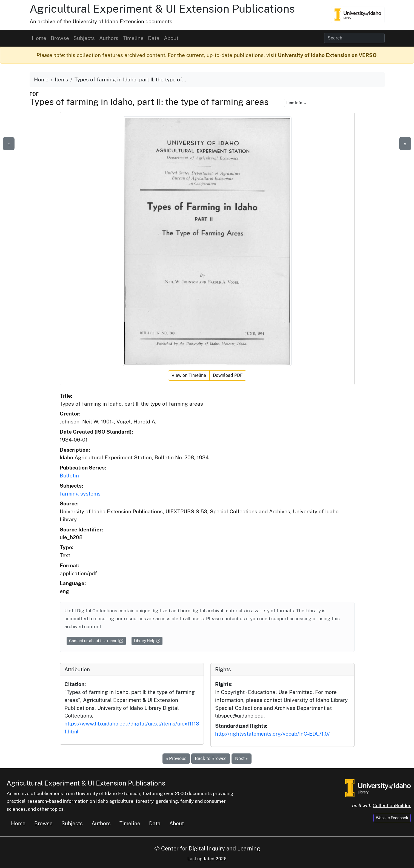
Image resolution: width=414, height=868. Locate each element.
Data (154, 38)
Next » (242, 759)
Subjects (84, 38)
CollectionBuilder (392, 806)
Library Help (147, 641)
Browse (60, 38)
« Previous (176, 759)
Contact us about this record (96, 641)
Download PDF (228, 375)
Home (39, 38)
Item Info (297, 103)
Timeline (133, 38)
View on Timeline (189, 375)
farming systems (80, 494)
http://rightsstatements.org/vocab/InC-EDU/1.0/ (272, 734)
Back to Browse (211, 759)
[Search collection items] (354, 38)
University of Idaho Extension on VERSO (327, 55)
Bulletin (69, 476)
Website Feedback (392, 818)
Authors (109, 38)
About (171, 38)
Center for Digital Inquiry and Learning (207, 849)
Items (62, 79)
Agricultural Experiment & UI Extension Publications (162, 9)
